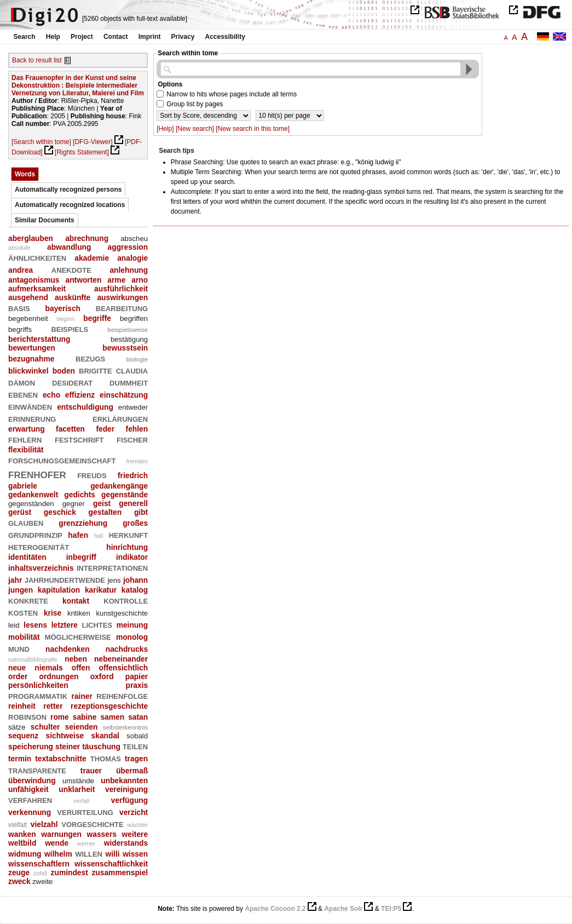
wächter (137, 825)
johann (135, 580)
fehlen (137, 429)
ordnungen (59, 676)
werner (86, 843)
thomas (106, 758)
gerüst (20, 512)
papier (137, 676)
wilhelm (58, 854)
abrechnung (87, 238)
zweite (42, 882)
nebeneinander (121, 659)
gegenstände (125, 495)
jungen (21, 590)
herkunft (129, 534)
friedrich (133, 475)
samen (112, 717)
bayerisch (63, 308)
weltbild (22, 843)
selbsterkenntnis (125, 727)
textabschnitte (61, 759)
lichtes (97, 624)
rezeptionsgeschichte (109, 706)
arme (116, 280)
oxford (102, 676)
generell (133, 503)
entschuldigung (85, 407)
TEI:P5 (391, 909)
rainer (82, 696)
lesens (35, 625)
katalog (135, 590)
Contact (116, 37)
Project (82, 37)
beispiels (70, 328)
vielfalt (18, 825)
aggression (128, 247)
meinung (132, 625)
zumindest (70, 873)
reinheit (22, 706)
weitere (135, 834)
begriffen (134, 318)
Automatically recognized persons (68, 190)
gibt (141, 512)
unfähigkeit (28, 789)
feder (105, 429)
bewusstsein (125, 348)
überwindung (32, 780)
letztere (65, 625)
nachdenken (68, 649)
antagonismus (34, 280)
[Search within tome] (41, 142)
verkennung (30, 812)
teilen (135, 746)
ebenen (23, 394)
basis (19, 308)
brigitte (96, 370)
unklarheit (77, 789)
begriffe (97, 318)
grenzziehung (83, 523)
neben (76, 659)
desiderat (72, 382)
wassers (101, 834)
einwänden (30, 406)
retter (53, 706)
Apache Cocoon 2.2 (275, 909)
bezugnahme (31, 359)
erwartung (27, 429)
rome (60, 717)
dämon (22, 382)
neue (17, 668)
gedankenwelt (33, 495)
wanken (22, 834)
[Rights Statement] (82, 152)
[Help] (165, 129)
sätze (17, 727)
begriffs (20, 329)
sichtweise (65, 736)
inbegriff (81, 557)
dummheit (129, 382)
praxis (137, 685)
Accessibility (225, 37)
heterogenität (39, 546)
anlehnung (129, 270)
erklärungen (120, 418)
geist (102, 503)
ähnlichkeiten (37, 257)
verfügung (129, 800)
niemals (48, 668)
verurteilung (85, 811)
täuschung (101, 747)
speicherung (31, 747)
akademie (92, 258)
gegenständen (31, 504)
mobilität (24, 637)
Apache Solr (343, 909)
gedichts (80, 495)
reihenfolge (122, 695)
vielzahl (44, 824)
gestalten (105, 512)
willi (113, 854)
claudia (132, 370)
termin (20, 759)
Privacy (183, 37)
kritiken (79, 613)
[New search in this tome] (253, 129)
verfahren (30, 799)
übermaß (132, 771)
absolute (19, 248)
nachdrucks (127, 649)
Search (25, 37)
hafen (78, 535)
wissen (135, 854)
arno (140, 280)
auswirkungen (122, 297)
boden (64, 371)
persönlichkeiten (38, 685)
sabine (85, 717)
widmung (25, 854)
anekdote (71, 269)
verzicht (134, 812)
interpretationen (112, 567)
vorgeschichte (92, 823)
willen (89, 853)
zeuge (19, 873)
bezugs (90, 358)
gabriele (23, 486)
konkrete (28, 600)
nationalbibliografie (33, 659)
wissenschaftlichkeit (111, 864)
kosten (23, 612)
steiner (68, 747)
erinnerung (32, 418)
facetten (70, 429)
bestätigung (129, 339)
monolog (132, 637)
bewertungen (32, 348)
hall (99, 536)
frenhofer (37, 474)
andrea (21, 270)
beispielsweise (128, 330)
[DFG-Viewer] (93, 142)
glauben (26, 522)
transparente (37, 770)
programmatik (38, 695)
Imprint (150, 37)
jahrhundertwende (65, 579)
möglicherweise (78, 636)
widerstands (126, 843)
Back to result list (37, 60)
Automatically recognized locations (70, 205)
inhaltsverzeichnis (41, 568)
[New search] (195, 129)
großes (135, 523)
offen (81, 668)
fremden (137, 461)
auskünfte (73, 297)
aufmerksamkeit (37, 289)
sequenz (23, 736)
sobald (137, 736)
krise (53, 613)
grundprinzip (35, 534)
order (18, 676)
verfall (82, 801)
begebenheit (28, 318)
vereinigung (126, 789)
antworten (83, 280)
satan (138, 717)
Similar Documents (45, 220)
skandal (105, 736)
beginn (66, 319)
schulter (45, 727)
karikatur (101, 590)
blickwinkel (28, 371)
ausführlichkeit (121, 289)
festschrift (79, 439)
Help (53, 37)
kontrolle (126, 600)
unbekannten (124, 780)
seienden (82, 727)
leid (14, 625)
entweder (133, 407)
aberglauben (31, 238)
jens (114, 580)
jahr (15, 580)
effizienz (80, 395)
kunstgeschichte (122, 613)
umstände (78, 781)
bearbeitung (122, 308)
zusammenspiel (120, 873)
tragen (136, 759)
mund (19, 648)
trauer (91, 771)
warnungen (61, 834)
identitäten (27, 557)
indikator (132, 557)
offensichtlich (124, 668)
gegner (74, 504)
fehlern (25, 439)
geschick (60, 512)
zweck (19, 881)
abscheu (134, 239)
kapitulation (59, 590)
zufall (40, 873)
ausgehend (28, 297)
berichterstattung (39, 339)
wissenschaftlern (39, 864)
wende (57, 843)
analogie (132, 258)
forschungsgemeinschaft (62, 460)
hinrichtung (127, 547)
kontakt (76, 601)
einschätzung (124, 395)
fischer (132, 439)
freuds (92, 475)
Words (25, 174)
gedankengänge (119, 486)
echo (51, 395)
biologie (137, 359)
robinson (27, 716)
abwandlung (69, 247)
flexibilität (26, 450)
